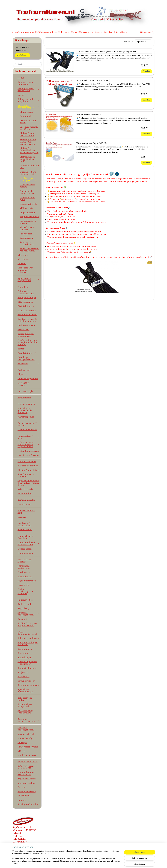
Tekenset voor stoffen (25, 699)
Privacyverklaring (70, 32)
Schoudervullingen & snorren (28, 644)
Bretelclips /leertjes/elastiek (26, 358)
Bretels (21, 349)
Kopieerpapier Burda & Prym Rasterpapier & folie (28, 483)
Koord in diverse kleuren (26, 475)
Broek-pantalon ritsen (28, 122)
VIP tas (21, 751)
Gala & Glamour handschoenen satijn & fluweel (29, 444)
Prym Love (23, 585)
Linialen (22, 264)
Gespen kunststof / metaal (27, 424)
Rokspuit (22, 619)
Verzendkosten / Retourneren (26, 773)
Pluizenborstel (25, 576)
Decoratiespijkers (27, 391)
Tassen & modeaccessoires (29, 720)
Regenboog (23, 608)
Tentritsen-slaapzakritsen (27, 243)
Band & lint (29, 287)
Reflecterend (24, 604)
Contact (22, 800)
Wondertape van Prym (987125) (91, 143)
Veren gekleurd (26, 734)
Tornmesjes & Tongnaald (25, 705)
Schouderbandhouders (30, 638)
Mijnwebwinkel (115, 863)
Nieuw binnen (121, 32)
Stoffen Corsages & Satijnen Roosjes (27, 624)
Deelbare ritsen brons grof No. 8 (28, 179)
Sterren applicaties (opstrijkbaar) (27, 663)
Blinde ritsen (26, 112)
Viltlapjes (22, 743)
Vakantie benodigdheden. (26, 729)
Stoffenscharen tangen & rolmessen (29, 270)
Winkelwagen (23, 55)
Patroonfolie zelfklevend (24, 567)
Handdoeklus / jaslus (29, 437)
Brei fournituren (26, 325)
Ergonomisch (25, 398)
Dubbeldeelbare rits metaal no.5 (28, 192)
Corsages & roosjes (29, 384)
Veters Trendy (25, 738)
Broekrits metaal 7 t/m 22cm (29, 128)
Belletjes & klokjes (27, 298)
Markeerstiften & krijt (26, 512)
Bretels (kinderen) (27, 353)
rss (81, 863)
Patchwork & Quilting (24, 561)
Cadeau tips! (24, 370)
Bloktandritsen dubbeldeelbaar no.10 (28, 159)
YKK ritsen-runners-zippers (29, 107)
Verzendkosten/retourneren (23, 32)
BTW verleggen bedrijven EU (48, 32)
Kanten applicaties (27, 462)
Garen (29, 95)
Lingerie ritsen (27, 212)
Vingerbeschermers (28, 747)
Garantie (99, 32)
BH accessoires (25, 302)
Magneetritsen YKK (29, 217)
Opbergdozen (25, 549)
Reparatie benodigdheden (29, 614)
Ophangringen (25, 553)
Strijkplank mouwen (28, 685)
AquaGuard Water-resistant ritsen (29, 250)
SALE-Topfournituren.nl (27, 633)
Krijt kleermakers (27, 489)
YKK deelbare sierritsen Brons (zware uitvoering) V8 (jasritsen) (107, 52)
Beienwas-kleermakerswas (89, 115)
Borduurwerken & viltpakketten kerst (27, 320)
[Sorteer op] (143, 42)
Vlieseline (23, 255)
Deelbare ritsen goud (28, 199)
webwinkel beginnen (91, 863)
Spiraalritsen (26, 238)
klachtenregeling (86, 32)
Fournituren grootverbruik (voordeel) (25, 410)
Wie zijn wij (109, 32)
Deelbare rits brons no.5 (29, 167)
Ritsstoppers (26, 234)
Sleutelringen (25, 657)
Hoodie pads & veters (28, 455)
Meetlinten (23, 259)
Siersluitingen (25, 649)
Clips (20, 374)
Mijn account (147, 32)
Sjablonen (23, 653)
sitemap (76, 863)
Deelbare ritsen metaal (28, 186)
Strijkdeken (23, 672)
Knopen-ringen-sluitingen (29, 83)
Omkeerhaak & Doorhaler (26, 537)
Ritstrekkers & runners (27, 228)
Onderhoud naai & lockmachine (29, 544)
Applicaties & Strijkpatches (29, 280)
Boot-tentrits (26, 116)
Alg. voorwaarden (27, 779)
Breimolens (24, 330)
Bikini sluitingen (26, 306)
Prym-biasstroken (27, 581)
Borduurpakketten (29, 315)
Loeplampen (24, 504)
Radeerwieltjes (25, 600)
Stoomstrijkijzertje (27, 668)
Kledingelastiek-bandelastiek (29, 90)
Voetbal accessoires (27, 755)
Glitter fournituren (27, 430)
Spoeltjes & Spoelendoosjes (26, 690)
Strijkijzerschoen (26, 681)
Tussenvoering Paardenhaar (25, 712)
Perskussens (24, 572)
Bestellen (147, 71)
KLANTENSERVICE (28, 762)
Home (21, 78)
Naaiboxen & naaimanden (24, 524)
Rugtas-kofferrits (28, 204)
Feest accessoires (26, 404)
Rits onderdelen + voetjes (29, 222)
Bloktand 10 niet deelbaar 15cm (28, 134)
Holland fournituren (28, 451)
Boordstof (29, 364)
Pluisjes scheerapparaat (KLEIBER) (26, 591)
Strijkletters (24, 677)
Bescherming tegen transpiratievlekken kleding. (28, 342)
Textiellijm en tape (29, 500)
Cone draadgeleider (28, 379)
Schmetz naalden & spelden (29, 100)
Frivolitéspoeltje (26, 417)
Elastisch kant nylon (28, 466)
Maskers (22, 517)
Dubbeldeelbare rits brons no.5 (28, 173)
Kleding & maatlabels (28, 470)
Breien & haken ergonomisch (26, 335)
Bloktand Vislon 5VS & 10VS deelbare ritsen (28, 142)
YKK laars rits (26, 208)
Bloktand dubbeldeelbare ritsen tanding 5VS (29, 150)
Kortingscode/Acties (28, 804)
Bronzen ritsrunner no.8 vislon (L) (93, 81)
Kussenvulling (25, 493)
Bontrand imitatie (27, 310)
